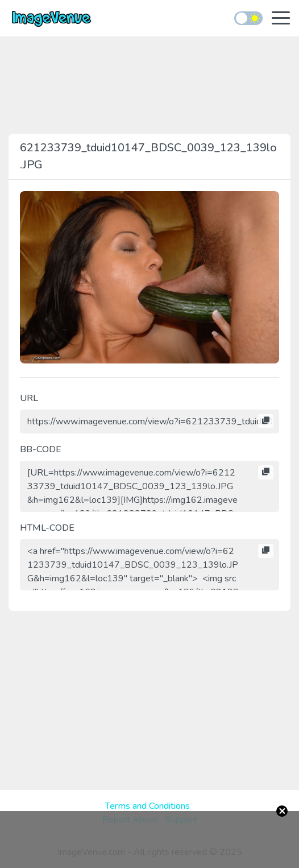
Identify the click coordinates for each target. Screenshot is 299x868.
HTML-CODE (47, 528)
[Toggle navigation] (281, 19)
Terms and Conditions (148, 806)
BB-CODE (41, 449)
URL (29, 398)
